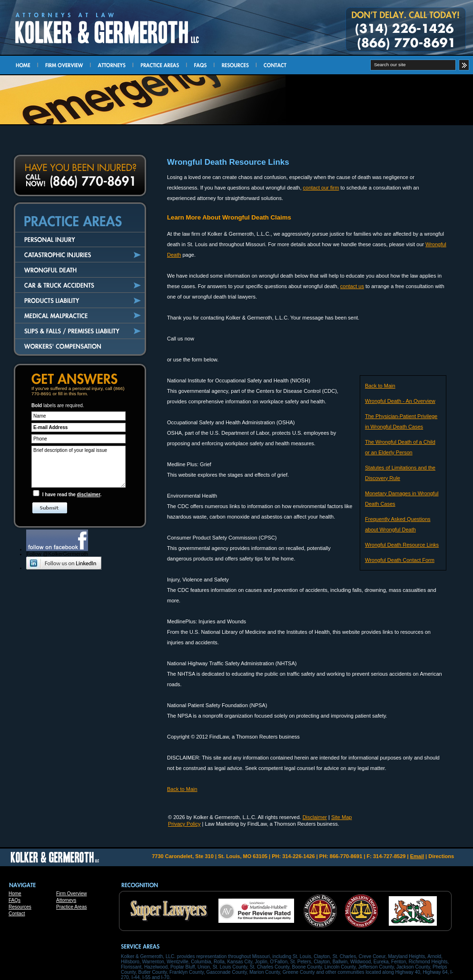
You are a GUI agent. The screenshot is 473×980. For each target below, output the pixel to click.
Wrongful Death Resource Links (402, 545)
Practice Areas (71, 907)
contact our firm (321, 188)
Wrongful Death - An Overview (400, 401)
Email (417, 856)
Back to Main (380, 386)
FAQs (15, 900)
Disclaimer (315, 817)
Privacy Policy (184, 824)
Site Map (341, 817)
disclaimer (89, 495)
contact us (352, 286)
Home (15, 894)
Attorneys (66, 900)
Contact (17, 914)
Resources (20, 907)
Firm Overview (71, 894)
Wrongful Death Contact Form (400, 560)
